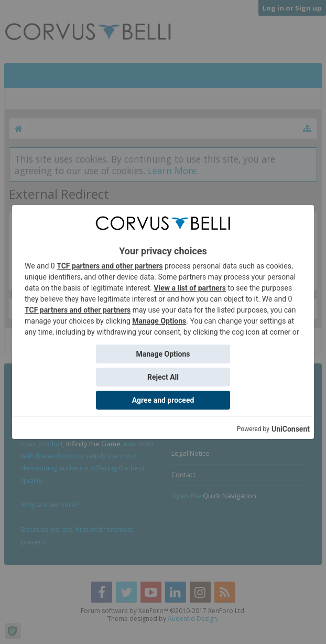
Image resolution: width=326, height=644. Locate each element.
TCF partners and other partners (110, 266)
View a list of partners (190, 288)
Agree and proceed (163, 400)
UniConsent (291, 429)
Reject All (163, 377)
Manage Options (159, 321)
